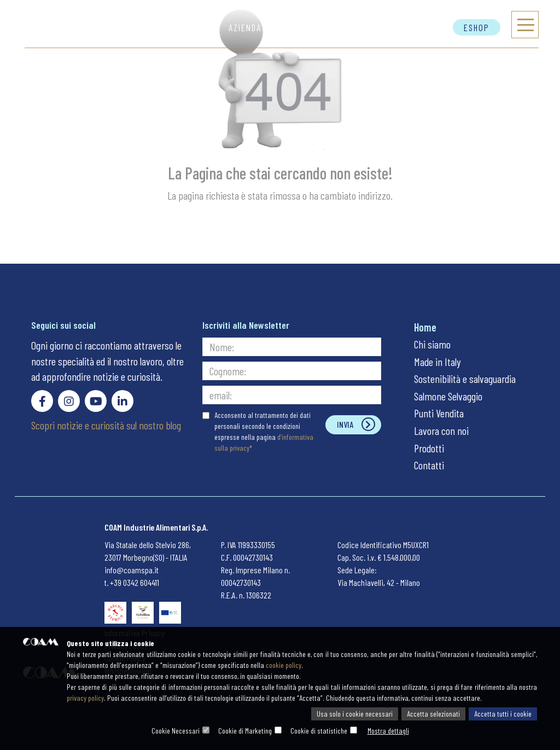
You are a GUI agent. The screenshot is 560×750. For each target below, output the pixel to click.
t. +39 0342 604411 (132, 582)
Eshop (477, 27)
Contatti (423, 27)
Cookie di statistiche (319, 731)
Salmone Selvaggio (448, 396)
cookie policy (284, 665)
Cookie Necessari (176, 731)
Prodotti (300, 27)
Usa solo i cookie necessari (355, 714)
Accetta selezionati (433, 714)
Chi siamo (432, 344)
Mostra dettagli (388, 731)
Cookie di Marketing (245, 731)
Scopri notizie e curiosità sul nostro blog (106, 425)
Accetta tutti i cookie (503, 714)
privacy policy (85, 698)
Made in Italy (437, 362)
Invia (345, 424)
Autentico (362, 27)
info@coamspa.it (132, 570)
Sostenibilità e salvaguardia (465, 379)
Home (425, 327)
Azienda (245, 27)
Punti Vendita (439, 413)
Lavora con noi (441, 431)
